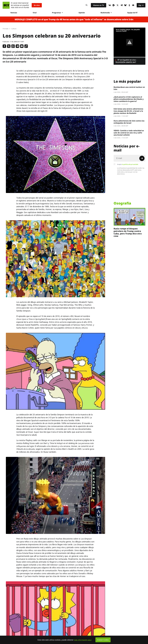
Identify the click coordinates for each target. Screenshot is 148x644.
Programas (57, 13)
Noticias (14, 13)
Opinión (82, 13)
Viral (35, 13)
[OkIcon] (129, 5)
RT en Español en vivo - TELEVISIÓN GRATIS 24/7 (126, 61)
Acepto (128, 164)
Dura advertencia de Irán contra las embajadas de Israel (129, 122)
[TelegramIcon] (121, 5)
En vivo (37, 5)
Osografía (122, 203)
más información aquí (83, 640)
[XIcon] (118, 5)
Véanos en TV (99, 5)
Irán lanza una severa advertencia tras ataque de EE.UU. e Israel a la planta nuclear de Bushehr (128, 111)
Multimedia (106, 13)
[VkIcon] (110, 5)
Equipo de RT (132, 13)
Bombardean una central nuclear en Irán (129, 88)
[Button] (87, 5)
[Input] (129, 158)
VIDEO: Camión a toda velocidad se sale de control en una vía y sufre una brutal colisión (129, 133)
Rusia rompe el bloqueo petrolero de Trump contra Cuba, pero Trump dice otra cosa (128, 232)
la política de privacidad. (130, 164)
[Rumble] (114, 5)
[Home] (6, 5)
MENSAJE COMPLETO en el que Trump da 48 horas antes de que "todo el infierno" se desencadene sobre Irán (74, 19)
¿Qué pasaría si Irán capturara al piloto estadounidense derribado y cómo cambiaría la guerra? (129, 99)
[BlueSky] (125, 5)
